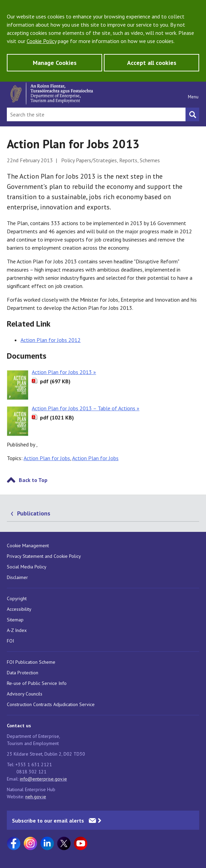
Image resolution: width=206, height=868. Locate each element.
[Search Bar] (96, 114)
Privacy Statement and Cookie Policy (44, 556)
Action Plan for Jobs (47, 458)
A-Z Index (17, 630)
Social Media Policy (27, 567)
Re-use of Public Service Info (37, 683)
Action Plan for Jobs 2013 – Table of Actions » (86, 408)
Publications (34, 513)
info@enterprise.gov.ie (43, 779)
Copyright (17, 598)
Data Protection (23, 673)
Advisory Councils (25, 694)
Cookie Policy (42, 41)
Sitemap (15, 620)
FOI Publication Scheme (31, 662)
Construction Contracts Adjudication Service (51, 704)
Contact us (19, 726)
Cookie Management (28, 546)
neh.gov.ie (36, 797)
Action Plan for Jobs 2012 (51, 340)
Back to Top (33, 480)
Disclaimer (17, 577)
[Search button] (192, 114)
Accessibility (19, 609)
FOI (10, 641)
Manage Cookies (55, 63)
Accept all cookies (152, 63)
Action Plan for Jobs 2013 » (64, 372)
